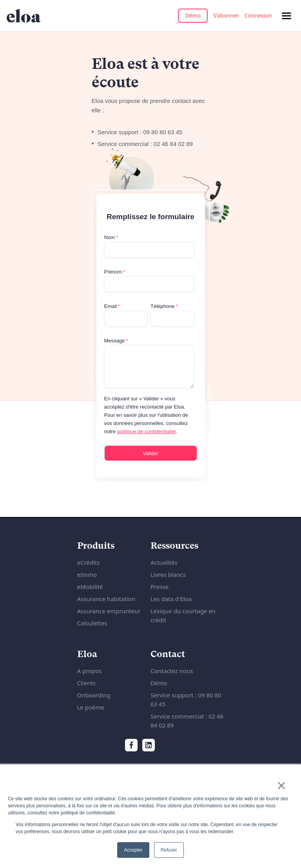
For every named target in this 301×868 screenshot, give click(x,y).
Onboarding (94, 695)
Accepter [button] (133, 850)
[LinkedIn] (149, 745)
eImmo (87, 574)
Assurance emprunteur (109, 611)
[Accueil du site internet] (24, 16)
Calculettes (92, 623)
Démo (193, 15)
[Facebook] (131, 745)
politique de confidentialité (147, 431)
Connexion (258, 15)
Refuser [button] (169, 850)
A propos (90, 671)
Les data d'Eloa (171, 599)
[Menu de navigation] (286, 16)
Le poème (91, 707)
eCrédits (89, 562)
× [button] (281, 785)
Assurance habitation (106, 599)
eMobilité (90, 587)
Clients (87, 683)
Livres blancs (168, 574)
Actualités (164, 562)
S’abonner (226, 15)
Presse (160, 587)
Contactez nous (172, 671)
